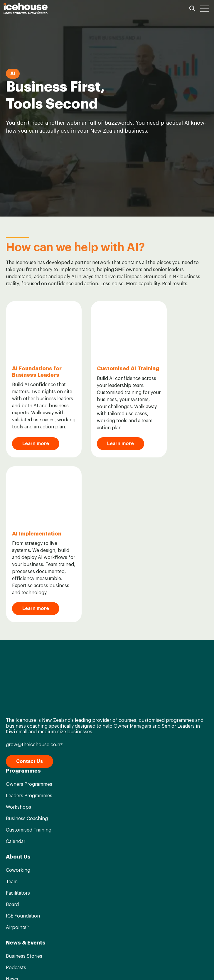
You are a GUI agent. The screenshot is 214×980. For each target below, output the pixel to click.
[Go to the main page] (26, 9)
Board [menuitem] (12, 723)
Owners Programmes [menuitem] (29, 603)
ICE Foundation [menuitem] (23, 735)
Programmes (23, 589)
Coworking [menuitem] (18, 689)
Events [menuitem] (13, 809)
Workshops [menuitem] (18, 626)
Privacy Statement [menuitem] (131, 965)
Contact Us (30, 580)
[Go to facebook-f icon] (93, 947)
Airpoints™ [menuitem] (18, 746)
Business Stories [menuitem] (24, 775)
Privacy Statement (92, 922)
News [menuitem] (12, 798)
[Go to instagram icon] (121, 947)
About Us (18, 675)
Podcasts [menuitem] (16, 786)
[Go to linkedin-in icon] (107, 947)
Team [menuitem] (12, 700)
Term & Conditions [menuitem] (83, 965)
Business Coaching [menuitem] (27, 637)
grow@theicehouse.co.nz (34, 563)
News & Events (26, 761)
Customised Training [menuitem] (29, 649)
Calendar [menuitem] (16, 660)
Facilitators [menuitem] (18, 712)
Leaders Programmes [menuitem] (29, 614)
